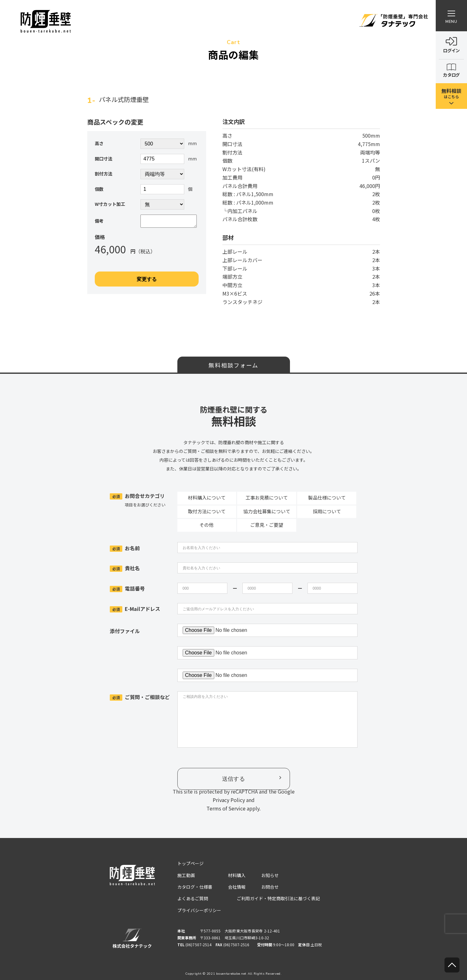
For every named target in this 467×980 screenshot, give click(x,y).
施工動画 (186, 875)
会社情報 (237, 887)
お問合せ (270, 887)
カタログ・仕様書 (195, 887)
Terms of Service (226, 808)
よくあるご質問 (193, 898)
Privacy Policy (229, 800)
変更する (147, 282)
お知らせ (270, 875)
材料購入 (237, 875)
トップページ (190, 863)
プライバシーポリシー (199, 910)
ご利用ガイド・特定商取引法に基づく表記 (278, 898)
